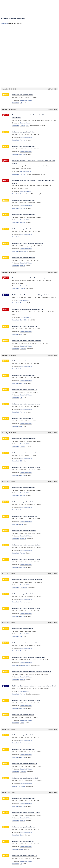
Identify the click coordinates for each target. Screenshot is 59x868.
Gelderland (16, 103)
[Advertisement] (29, 56)
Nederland (5, 23)
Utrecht (14, 786)
